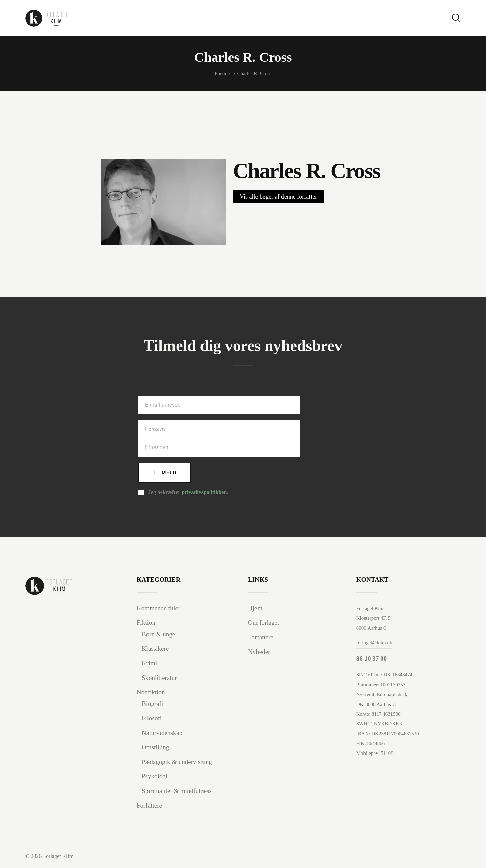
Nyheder (259, 652)
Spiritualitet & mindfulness (177, 791)
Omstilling (155, 747)
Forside (222, 73)
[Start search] (456, 18)
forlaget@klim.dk (374, 643)
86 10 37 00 (372, 658)
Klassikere (155, 649)
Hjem (255, 608)
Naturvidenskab (162, 733)
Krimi (149, 663)
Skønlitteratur (159, 678)
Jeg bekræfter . (188, 492)
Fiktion (146, 623)
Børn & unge (158, 634)
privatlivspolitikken (204, 492)
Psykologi (155, 776)
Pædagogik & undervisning (177, 762)
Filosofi (152, 718)
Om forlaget (264, 623)
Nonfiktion (151, 692)
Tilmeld (165, 473)
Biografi (152, 704)
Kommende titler (158, 608)
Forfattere (149, 805)
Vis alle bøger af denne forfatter (278, 197)
